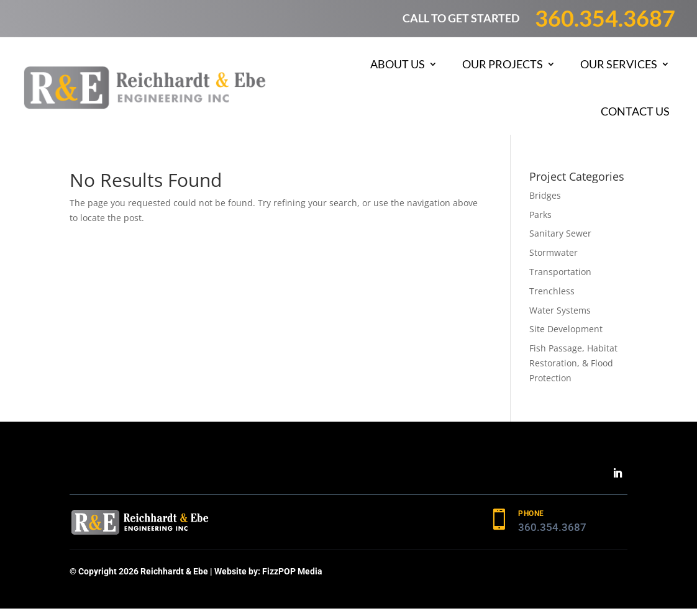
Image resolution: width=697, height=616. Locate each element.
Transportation (560, 272)
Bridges (545, 195)
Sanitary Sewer (560, 233)
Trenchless (552, 291)
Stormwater (553, 252)
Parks (540, 215)
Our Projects (503, 64)
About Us (398, 64)
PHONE (531, 514)
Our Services (619, 64)
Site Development (566, 329)
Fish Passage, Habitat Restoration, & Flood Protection (573, 363)
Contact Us (635, 111)
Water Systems (560, 310)
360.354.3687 (605, 18)
